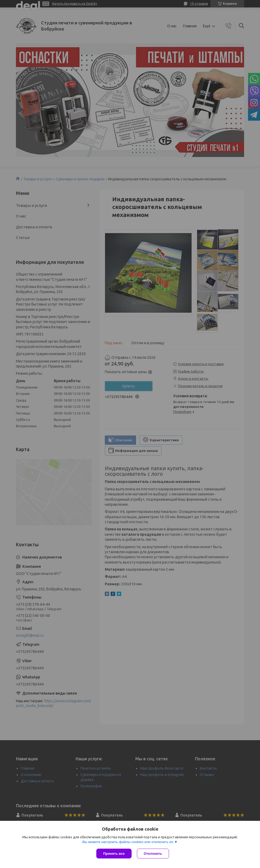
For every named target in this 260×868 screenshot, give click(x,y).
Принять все (114, 854)
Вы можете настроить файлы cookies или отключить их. (128, 842)
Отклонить (153, 854)
